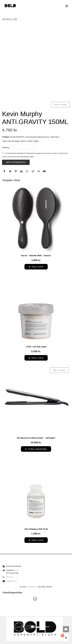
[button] (36, 267)
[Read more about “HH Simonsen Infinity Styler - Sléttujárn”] (36, 449)
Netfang (19, 147)
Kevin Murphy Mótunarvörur (37, 137)
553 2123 (10, 577)
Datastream (31, 587)
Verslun (23, 25)
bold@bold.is (12, 581)
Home (15, 25)
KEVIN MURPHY (17, 137)
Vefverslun (55, 137)
